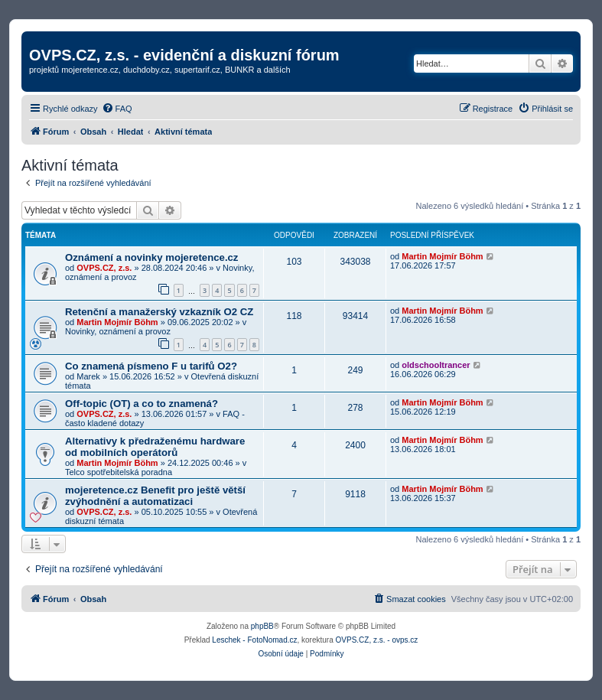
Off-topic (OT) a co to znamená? (142, 404)
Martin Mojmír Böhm (442, 256)
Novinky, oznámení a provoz (118, 331)
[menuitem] (117, 109)
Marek (88, 376)
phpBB (262, 626)
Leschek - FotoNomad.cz (254, 640)
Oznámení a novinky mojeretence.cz (151, 257)
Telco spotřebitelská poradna (119, 472)
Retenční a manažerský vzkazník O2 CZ (159, 312)
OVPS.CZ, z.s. (104, 268)
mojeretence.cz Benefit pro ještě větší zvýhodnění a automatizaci (155, 496)
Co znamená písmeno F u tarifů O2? (151, 366)
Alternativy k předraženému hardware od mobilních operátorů (155, 447)
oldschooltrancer (436, 365)
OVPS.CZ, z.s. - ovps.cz (377, 640)
